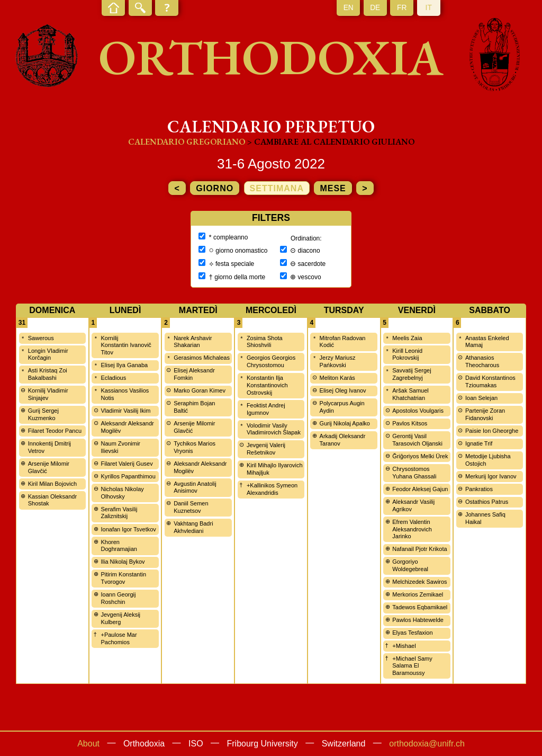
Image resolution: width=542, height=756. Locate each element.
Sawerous (41, 338)
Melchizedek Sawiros (419, 582)
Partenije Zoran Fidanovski (485, 414)
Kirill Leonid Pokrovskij (407, 354)
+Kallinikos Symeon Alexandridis (272, 489)
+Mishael (404, 646)
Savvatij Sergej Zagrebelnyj (412, 374)
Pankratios (479, 489)
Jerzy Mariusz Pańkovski (338, 361)
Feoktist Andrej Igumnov (266, 409)
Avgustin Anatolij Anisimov (195, 487)
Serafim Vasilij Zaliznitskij (119, 513)
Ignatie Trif (479, 443)
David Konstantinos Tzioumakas (490, 381)
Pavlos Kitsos (410, 423)
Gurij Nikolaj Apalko (345, 423)
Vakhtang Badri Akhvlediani (193, 527)
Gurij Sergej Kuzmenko (43, 414)
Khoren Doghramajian (119, 546)
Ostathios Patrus (487, 502)
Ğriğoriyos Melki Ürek (420, 456)
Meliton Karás (337, 378)
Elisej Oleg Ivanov (343, 390)
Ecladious (113, 378)
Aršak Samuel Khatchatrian (410, 394)
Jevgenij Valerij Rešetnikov (266, 449)
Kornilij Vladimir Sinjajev (48, 394)
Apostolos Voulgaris (418, 411)
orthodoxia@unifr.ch (427, 744)
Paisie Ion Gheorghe (492, 431)
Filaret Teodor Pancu (55, 431)
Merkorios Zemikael (418, 594)
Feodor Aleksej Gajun (420, 489)
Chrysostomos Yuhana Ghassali (414, 473)
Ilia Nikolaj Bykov (123, 562)
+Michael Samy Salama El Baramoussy (412, 666)
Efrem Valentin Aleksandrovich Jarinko (412, 529)
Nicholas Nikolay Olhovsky (122, 493)
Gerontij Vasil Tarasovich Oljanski (417, 440)
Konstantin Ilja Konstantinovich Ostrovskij (267, 385)
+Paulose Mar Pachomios (119, 638)
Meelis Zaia (407, 338)
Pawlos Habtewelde (418, 620)
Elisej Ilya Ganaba (124, 365)
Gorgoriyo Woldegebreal (410, 565)
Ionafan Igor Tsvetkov (128, 529)
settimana (277, 188)
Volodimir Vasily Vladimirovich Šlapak (274, 429)
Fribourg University (263, 744)
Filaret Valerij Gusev (127, 464)
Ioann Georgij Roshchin (118, 598)
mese (333, 188)
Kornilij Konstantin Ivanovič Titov (126, 345)
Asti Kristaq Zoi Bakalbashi (48, 374)
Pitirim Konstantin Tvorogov (123, 578)
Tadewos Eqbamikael (420, 607)
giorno (215, 188)
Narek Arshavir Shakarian (193, 342)
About (88, 744)
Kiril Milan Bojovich (52, 484)
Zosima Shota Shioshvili (265, 342)
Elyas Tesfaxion (412, 633)
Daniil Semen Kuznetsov (191, 507)
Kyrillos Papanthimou (128, 476)
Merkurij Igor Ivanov (491, 476)
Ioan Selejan (481, 398)
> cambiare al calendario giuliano (331, 142)
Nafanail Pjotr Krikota (419, 549)
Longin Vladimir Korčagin (48, 354)
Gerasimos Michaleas (202, 358)
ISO (196, 744)
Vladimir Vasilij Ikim (125, 411)
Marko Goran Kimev (200, 390)
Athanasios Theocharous (482, 361)
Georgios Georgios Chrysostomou (271, 361)
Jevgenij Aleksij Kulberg (120, 618)
